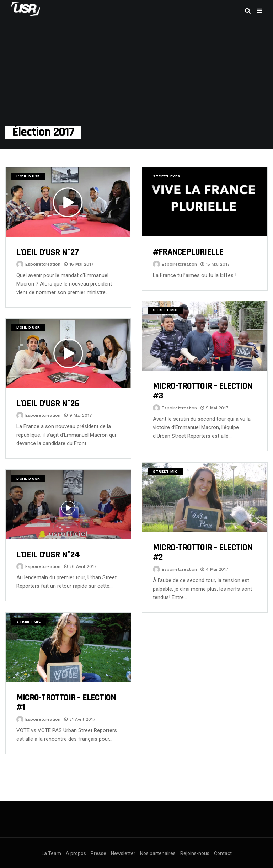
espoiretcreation (43, 264)
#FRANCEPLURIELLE (188, 252)
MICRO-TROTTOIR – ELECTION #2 (203, 552)
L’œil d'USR (28, 176)
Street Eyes (167, 176)
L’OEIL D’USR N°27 (47, 252)
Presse (98, 853)
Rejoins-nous (195, 853)
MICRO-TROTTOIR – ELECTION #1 (66, 702)
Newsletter (123, 853)
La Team (51, 853)
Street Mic (165, 310)
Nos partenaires (158, 853)
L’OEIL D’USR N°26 (48, 403)
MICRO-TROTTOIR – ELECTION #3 (203, 391)
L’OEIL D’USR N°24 (48, 555)
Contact (223, 853)
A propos (76, 853)
